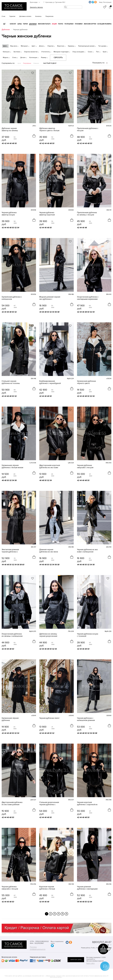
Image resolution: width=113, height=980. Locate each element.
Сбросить (58, 58)
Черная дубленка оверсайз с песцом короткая (85, 466)
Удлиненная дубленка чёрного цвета (86, 382)
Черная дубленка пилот (49, 718)
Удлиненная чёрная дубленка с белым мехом (12, 466)
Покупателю (49, 16)
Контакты (38, 16)
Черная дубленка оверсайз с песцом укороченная (10, 888)
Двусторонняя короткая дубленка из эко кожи (50, 466)
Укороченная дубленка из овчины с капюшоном (12, 635)
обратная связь (76, 960)
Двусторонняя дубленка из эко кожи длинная (12, 803)
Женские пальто (44, 24)
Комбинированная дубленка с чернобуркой (50, 382)
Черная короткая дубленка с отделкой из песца (87, 803)
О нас (3, 16)
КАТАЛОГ (13, 24)
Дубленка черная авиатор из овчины (10, 129)
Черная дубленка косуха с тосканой (88, 635)
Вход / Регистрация (105, 2)
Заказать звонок (36, 7)
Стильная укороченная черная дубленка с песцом (49, 803)
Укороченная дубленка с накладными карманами (88, 298)
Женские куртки (90, 24)
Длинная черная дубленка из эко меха (49, 551)
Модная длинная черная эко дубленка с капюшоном (50, 298)
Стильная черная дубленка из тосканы (11, 382)
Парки (25, 24)
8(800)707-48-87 (102, 942)
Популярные (27, 63)
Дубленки (33, 24)
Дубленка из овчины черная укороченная (48, 635)
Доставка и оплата (25, 16)
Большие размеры (104, 24)
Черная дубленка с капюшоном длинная (86, 719)
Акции (54, 24)
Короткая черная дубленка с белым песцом (47, 888)
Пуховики (79, 24)
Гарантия (12, 16)
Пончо (61, 24)
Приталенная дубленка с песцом (88, 129)
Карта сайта (90, 963)
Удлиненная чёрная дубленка (10, 719)
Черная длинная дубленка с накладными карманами (87, 888)
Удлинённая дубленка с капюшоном (12, 298)
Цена (19, 63)
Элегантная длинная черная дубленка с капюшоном (10, 551)
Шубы (20, 24)
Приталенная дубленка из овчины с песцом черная (87, 214)
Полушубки (69, 24)
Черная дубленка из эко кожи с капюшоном (87, 551)
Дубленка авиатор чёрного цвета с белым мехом (49, 129)
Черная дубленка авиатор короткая (47, 214)
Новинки (36, 63)
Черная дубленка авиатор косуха (9, 214)
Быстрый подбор (50, 63)
